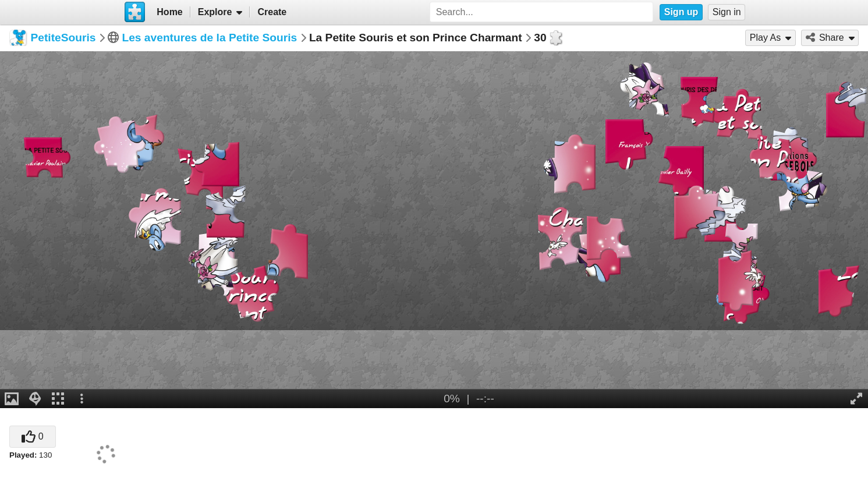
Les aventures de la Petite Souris (209, 38)
